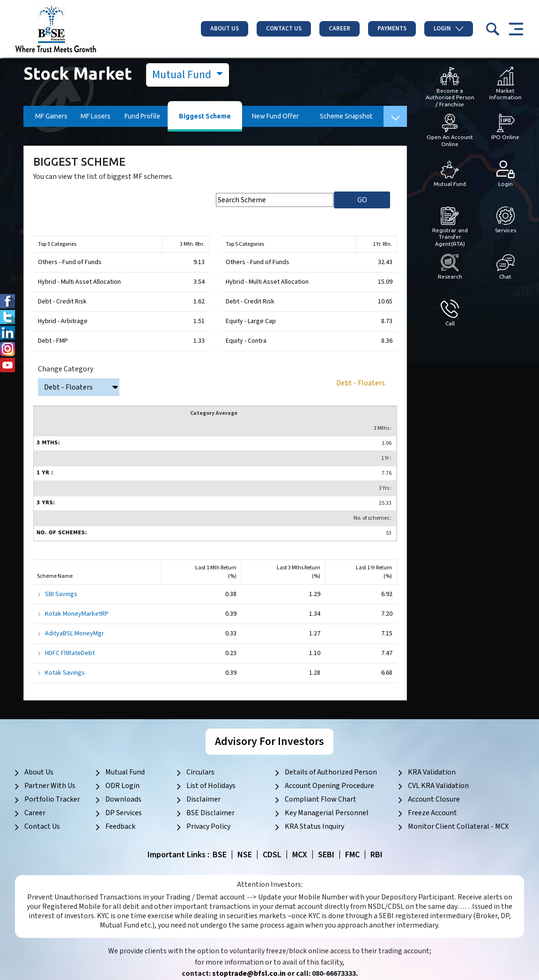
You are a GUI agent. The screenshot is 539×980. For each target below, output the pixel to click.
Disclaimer (203, 799)
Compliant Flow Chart (321, 799)
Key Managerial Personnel (327, 813)
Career (340, 29)
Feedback (120, 826)
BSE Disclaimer (210, 813)
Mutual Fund (183, 75)
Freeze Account (432, 813)
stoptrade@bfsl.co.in (249, 973)
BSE (220, 855)
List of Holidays (211, 786)
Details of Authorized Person (331, 772)
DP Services (124, 813)
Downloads (123, 799)
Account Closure (434, 799)
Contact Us (284, 29)
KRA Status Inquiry (314, 826)
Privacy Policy (208, 826)
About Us (225, 29)
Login (449, 29)
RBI (377, 855)
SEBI (326, 855)
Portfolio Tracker (52, 799)
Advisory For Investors (269, 741)
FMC (352, 855)
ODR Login (122, 786)
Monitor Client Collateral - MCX (458, 826)
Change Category (66, 369)
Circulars (200, 772)
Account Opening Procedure (329, 786)
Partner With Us (50, 786)
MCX (300, 855)
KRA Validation (432, 772)
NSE (245, 855)
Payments (392, 29)
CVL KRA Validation (438, 786)
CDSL (272, 855)
